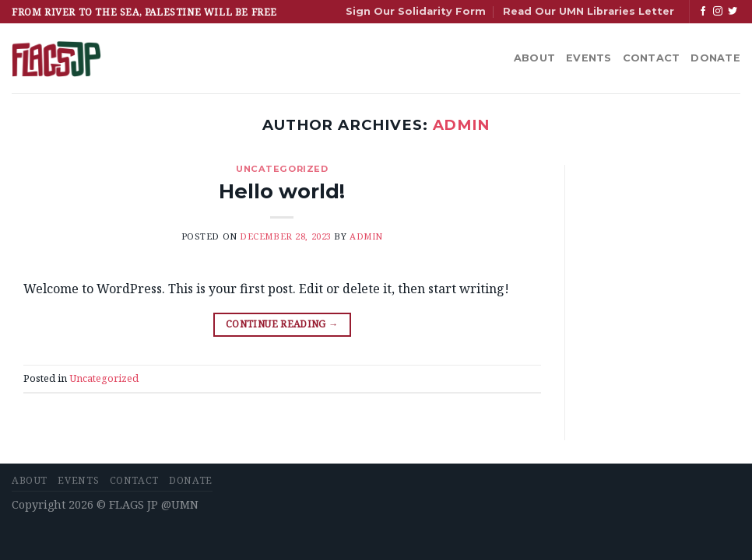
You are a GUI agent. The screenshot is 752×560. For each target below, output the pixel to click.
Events (589, 58)
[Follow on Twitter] (733, 12)
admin (462, 125)
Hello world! (282, 191)
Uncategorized (282, 169)
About (534, 58)
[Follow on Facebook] (703, 12)
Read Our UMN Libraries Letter (589, 11)
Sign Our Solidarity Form (416, 11)
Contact (652, 58)
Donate (715, 58)
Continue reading (282, 324)
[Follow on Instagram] (718, 12)
